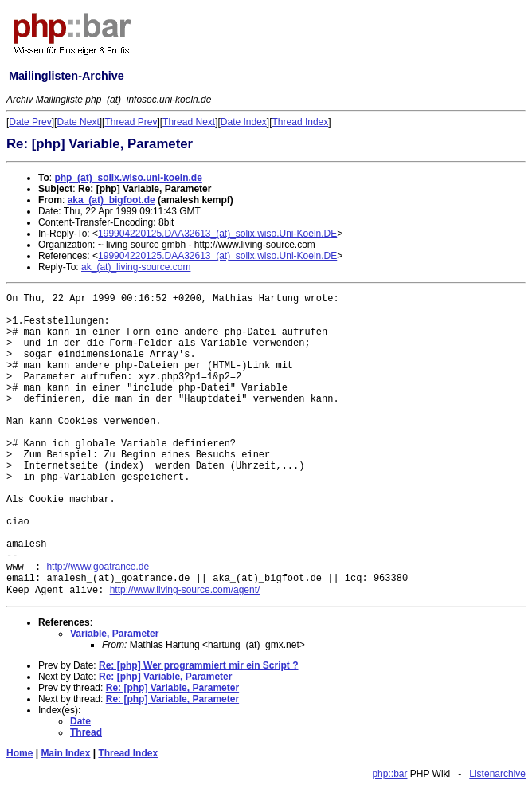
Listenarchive (497, 774)
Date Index (244, 122)
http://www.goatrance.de (98, 567)
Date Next (78, 122)
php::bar (389, 774)
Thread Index (301, 122)
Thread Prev (131, 122)
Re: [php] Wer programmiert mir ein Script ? (198, 665)
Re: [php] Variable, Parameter (165, 677)
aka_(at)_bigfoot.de (111, 200)
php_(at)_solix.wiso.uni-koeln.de (128, 178)
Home (20, 753)
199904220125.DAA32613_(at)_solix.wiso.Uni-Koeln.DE (217, 234)
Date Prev (30, 122)
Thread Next (189, 122)
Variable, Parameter (114, 634)
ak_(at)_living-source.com (136, 267)
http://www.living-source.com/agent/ (185, 590)
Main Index (65, 753)
